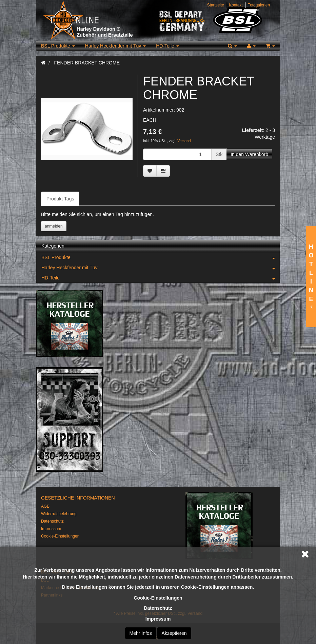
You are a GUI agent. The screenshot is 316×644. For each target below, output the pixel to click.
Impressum (158, 619)
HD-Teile (167, 46)
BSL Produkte (58, 46)
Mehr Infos (141, 633)
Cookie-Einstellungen (158, 598)
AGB (45, 506)
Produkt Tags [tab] (60, 199)
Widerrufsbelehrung (59, 514)
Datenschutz (158, 608)
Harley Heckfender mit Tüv (115, 46)
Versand (184, 141)
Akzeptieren (174, 633)
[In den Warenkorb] (249, 154)
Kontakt (236, 5)
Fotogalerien (259, 5)
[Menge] (177, 154)
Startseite (216, 5)
